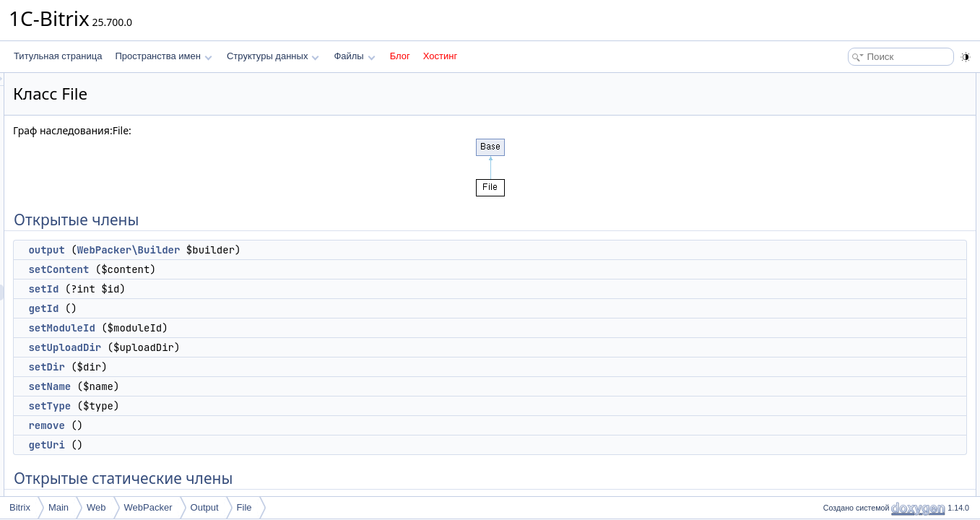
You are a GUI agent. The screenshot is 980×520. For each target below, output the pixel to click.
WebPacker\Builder (309, 250)
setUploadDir (245, 347)
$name (844, 446)
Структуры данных (273, 56)
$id (836, 383)
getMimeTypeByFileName (880, 351)
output (227, 250)
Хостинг (440, 56)
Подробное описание (862, 494)
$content (847, 478)
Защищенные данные (863, 367)
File (244, 507)
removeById (854, 287)
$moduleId (851, 399)
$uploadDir (851, 415)
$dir (838, 430)
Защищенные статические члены (886, 335)
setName (230, 386)
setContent (239, 269)
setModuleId (242, 328)
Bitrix (20, 507)
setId (224, 289)
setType (230, 406)
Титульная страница (58, 56)
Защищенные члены (860, 303)
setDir (227, 367)
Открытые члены (853, 81)
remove (227, 425)
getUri (227, 445)
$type (841, 462)
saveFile (847, 319)
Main (58, 507)
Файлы (354, 56)
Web (96, 507)
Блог (400, 56)
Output (205, 507)
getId (224, 308)
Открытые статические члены (879, 272)
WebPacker (148, 507)
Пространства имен (163, 56)
